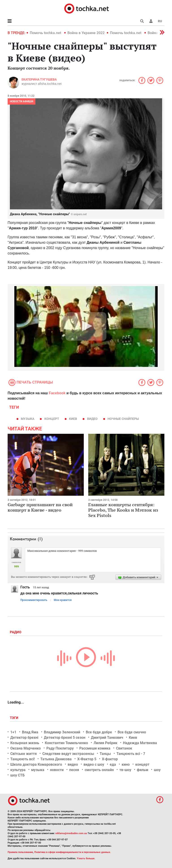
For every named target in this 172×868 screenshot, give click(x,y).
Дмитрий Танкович (107, 738)
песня (74, 770)
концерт (52, 419)
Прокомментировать (34, 600)
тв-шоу (125, 770)
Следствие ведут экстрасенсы (68, 754)
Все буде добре (99, 732)
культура (18, 770)
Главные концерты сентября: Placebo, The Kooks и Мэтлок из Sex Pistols (123, 510)
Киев (73, 419)
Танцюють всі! (23, 759)
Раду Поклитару (60, 748)
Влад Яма (30, 732)
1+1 (13, 732)
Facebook (57, 393)
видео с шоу (94, 764)
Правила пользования (20, 852)
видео (92, 419)
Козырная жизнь (25, 743)
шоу (157, 770)
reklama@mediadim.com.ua (71, 833)
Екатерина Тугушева (39, 79)
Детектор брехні (24, 738)
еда (113, 764)
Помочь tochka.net (46, 33)
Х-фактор (110, 759)
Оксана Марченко (26, 748)
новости (57, 770)
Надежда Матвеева (140, 743)
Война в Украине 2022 (86, 33)
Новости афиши (21, 101)
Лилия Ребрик (105, 743)
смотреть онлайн (99, 770)
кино (126, 764)
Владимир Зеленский (62, 732)
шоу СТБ (17, 775)
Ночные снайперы (123, 419)
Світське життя (24, 754)
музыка (28, 419)
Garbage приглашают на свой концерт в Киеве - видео (40, 507)
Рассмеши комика (95, 748)
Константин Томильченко (66, 743)
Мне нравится (63, 600)
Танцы (105, 754)
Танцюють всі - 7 (131, 754)
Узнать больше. (86, 858)
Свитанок (124, 748)
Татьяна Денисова (56, 759)
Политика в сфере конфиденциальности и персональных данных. (73, 852)
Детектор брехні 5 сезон (65, 738)
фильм (143, 770)
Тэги (15, 718)
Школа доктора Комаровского (36, 764)
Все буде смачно (132, 732)
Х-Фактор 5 (87, 759)
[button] (151, 21)
